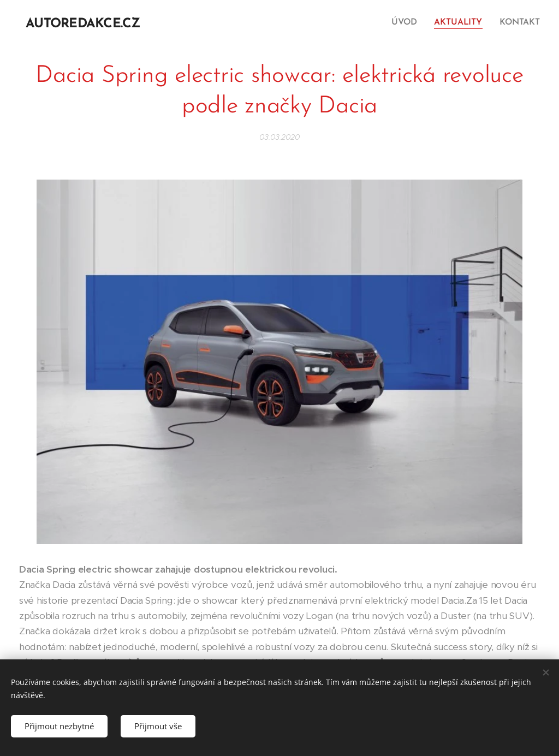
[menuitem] (409, 22)
